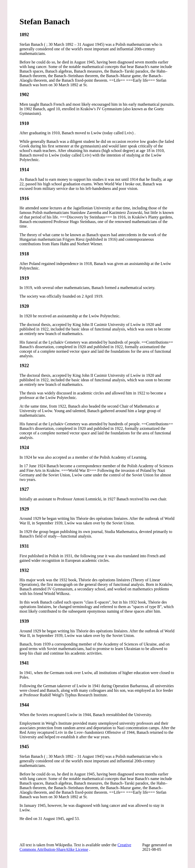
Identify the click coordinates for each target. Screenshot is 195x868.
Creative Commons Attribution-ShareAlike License (75, 847)
